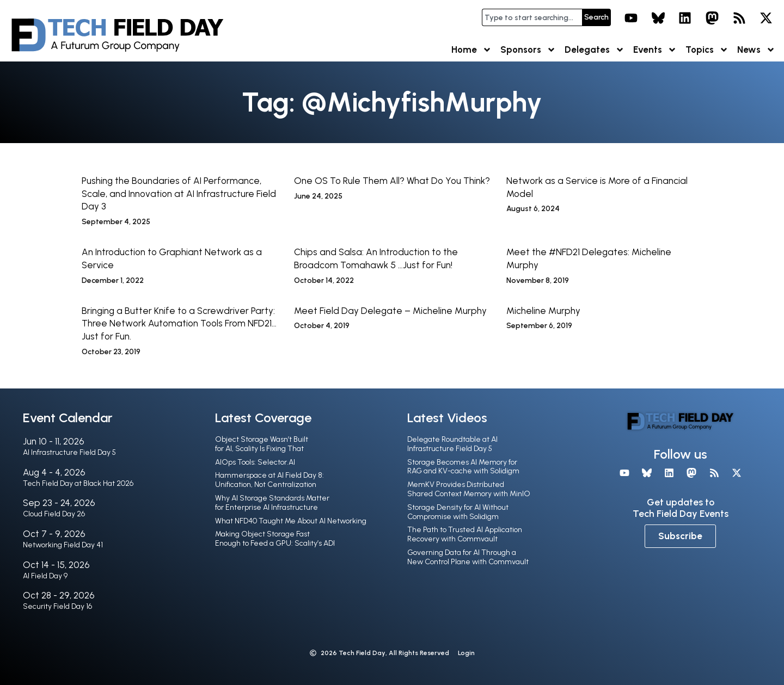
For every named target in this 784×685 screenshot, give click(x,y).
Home (471, 50)
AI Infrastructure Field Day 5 (69, 452)
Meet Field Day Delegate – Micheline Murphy (390, 311)
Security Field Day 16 (57, 606)
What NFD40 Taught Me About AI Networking (291, 521)
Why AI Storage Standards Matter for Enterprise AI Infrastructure (272, 503)
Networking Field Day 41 (63, 545)
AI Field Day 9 (45, 576)
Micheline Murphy (543, 311)
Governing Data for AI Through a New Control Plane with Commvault (468, 557)
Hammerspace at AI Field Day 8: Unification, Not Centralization (269, 480)
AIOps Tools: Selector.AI (255, 462)
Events (655, 50)
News (756, 50)
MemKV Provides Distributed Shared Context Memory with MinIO (469, 489)
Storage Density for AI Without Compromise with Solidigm (458, 512)
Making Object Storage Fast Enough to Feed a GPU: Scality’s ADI (275, 539)
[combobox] (532, 17)
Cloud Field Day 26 (54, 514)
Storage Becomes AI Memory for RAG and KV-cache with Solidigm (463, 467)
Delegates (595, 50)
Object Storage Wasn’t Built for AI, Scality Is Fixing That (262, 444)
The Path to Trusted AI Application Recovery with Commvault (465, 534)
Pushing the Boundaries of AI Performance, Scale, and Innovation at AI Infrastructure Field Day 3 (179, 194)
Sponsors (528, 50)
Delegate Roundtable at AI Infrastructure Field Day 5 (452, 444)
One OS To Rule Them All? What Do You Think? (392, 181)
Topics (707, 50)
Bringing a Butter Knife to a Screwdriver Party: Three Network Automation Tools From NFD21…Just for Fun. (179, 324)
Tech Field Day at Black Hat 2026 (78, 483)
